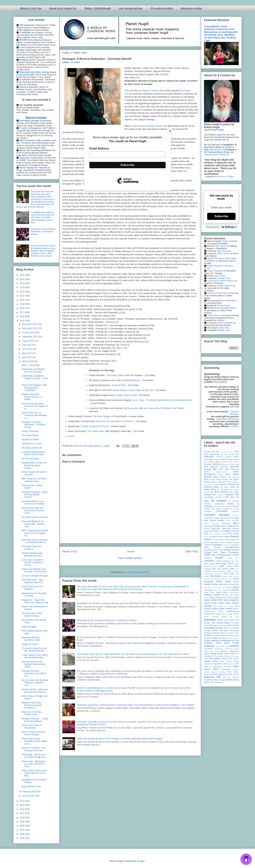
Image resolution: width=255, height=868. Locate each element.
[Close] (170, 131)
